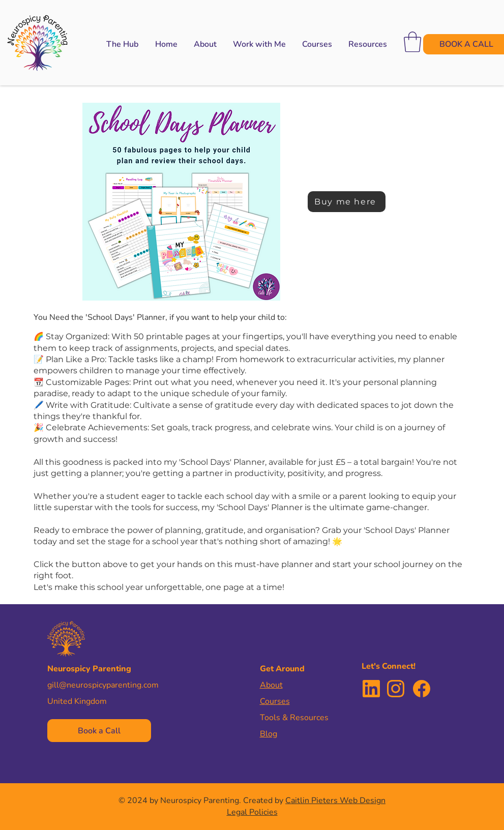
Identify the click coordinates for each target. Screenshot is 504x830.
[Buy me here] (347, 202)
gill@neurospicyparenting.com (103, 685)
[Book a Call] (99, 731)
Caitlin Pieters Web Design (335, 801)
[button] (259, 44)
